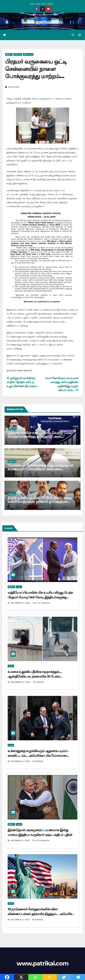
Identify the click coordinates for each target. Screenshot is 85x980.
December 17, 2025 (21, 603)
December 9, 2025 (20, 761)
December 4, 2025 (20, 840)
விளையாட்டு (28, 54)
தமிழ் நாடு (18, 54)
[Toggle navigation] (80, 35)
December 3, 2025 (20, 920)
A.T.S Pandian (41, 603)
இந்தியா (9, 54)
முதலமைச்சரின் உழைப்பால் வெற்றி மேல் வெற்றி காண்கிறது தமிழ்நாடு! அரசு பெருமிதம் (40, 436)
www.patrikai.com (43, 22)
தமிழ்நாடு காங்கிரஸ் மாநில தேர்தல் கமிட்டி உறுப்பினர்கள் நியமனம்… (23, 382)
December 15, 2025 (21, 682)
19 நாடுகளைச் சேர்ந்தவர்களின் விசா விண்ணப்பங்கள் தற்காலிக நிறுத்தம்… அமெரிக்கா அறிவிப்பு (42, 914)
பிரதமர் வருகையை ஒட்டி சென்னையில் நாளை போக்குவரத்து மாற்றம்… (36, 69)
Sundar (38, 682)
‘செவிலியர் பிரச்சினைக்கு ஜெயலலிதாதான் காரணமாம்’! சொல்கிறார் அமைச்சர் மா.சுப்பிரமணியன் (40, 469)
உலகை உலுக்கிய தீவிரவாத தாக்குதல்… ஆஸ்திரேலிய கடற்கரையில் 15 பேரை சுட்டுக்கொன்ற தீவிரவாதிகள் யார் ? (35, 676)
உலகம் (19, 587)
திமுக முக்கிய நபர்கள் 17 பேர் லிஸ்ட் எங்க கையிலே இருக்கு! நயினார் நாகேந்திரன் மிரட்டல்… (39, 502)
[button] (73, 35)
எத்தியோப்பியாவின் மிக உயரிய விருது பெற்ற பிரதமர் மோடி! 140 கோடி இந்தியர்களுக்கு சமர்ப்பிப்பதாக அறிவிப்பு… (40, 597)
